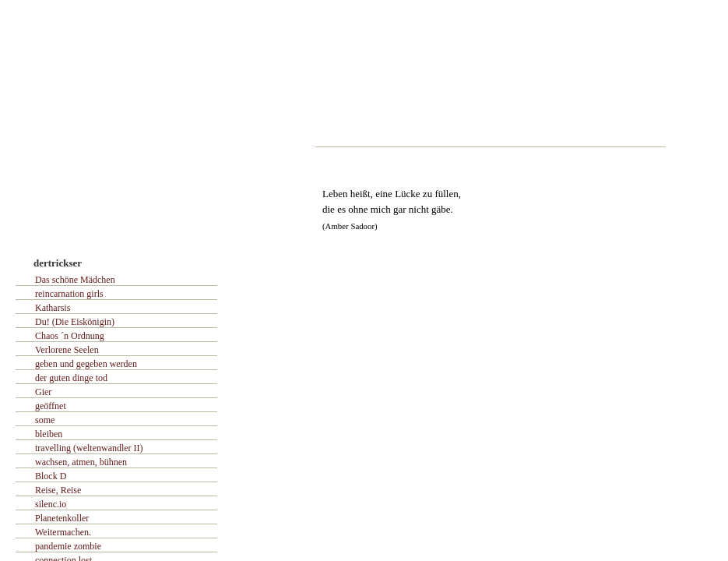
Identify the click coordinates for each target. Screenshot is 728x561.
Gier (43, 392)
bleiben (49, 434)
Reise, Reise (58, 490)
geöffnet (51, 406)
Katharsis (53, 308)
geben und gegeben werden (86, 364)
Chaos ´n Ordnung (70, 336)
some (45, 420)
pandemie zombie (68, 546)
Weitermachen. (63, 532)
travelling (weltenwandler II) (89, 448)
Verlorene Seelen (67, 350)
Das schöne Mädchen (75, 280)
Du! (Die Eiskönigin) (75, 322)
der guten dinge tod (71, 378)
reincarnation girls (69, 294)
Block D (51, 476)
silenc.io (51, 504)
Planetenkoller (62, 518)
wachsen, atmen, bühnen (81, 462)
